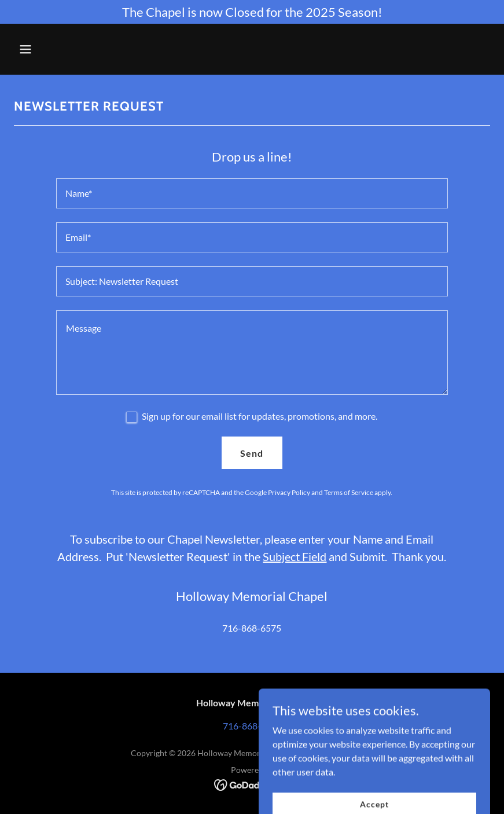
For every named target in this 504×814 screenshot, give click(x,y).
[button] (69, 49)
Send (252, 453)
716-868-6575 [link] (252, 628)
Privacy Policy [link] (289, 492)
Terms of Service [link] (349, 492)
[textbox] (252, 193)
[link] (252, 784)
